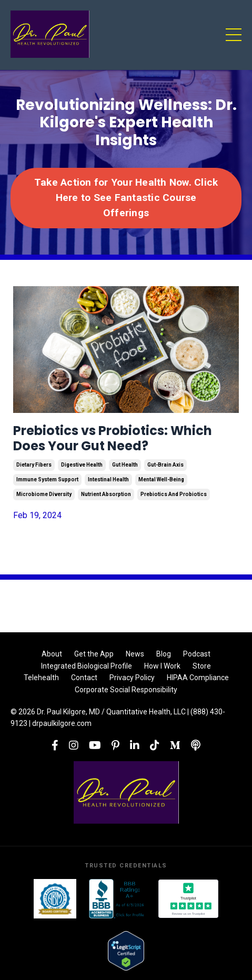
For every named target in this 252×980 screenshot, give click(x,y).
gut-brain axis (165, 465)
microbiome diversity (44, 494)
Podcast (197, 654)
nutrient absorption (106, 494)
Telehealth (41, 678)
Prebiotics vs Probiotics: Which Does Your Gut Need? (113, 439)
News (135, 654)
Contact (84, 678)
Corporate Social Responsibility (126, 690)
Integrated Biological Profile (87, 666)
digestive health (82, 465)
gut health (125, 465)
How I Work (162, 666)
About (52, 654)
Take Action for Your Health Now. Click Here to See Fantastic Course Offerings (126, 198)
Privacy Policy (132, 678)
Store (202, 666)
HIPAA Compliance (198, 678)
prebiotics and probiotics (174, 494)
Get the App (94, 654)
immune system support (47, 479)
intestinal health (108, 479)
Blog (164, 654)
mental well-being (161, 479)
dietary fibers (34, 465)
